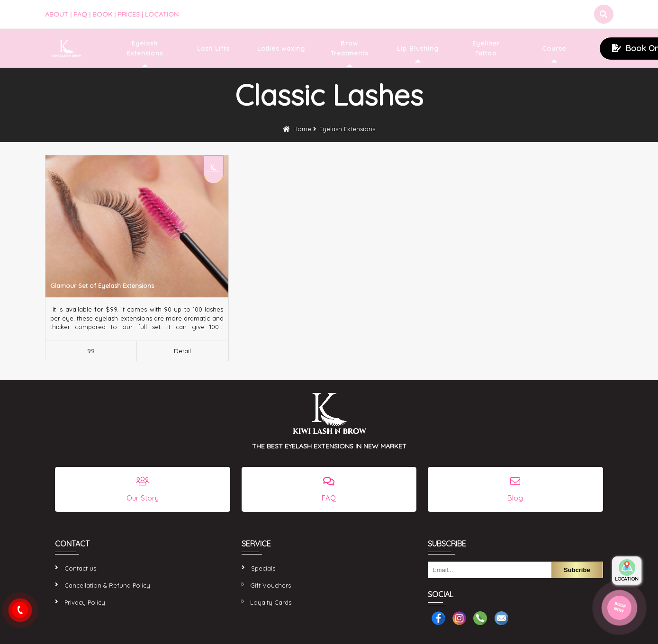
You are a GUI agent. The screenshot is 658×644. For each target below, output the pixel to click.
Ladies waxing (281, 48)
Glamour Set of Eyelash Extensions (102, 286)
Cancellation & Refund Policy (107, 585)
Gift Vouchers (270, 585)
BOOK (102, 14)
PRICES (129, 14)
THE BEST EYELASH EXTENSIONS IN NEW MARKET (329, 446)
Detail (182, 351)
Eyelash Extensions (347, 129)
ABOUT (57, 14)
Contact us (80, 568)
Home (302, 129)
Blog (515, 498)
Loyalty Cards (271, 602)
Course (554, 48)
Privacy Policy (85, 602)
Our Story (143, 498)
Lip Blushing (418, 48)
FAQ (80, 14)
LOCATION (162, 14)
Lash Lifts (213, 48)
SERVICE (256, 544)
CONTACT (72, 544)
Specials (263, 568)
